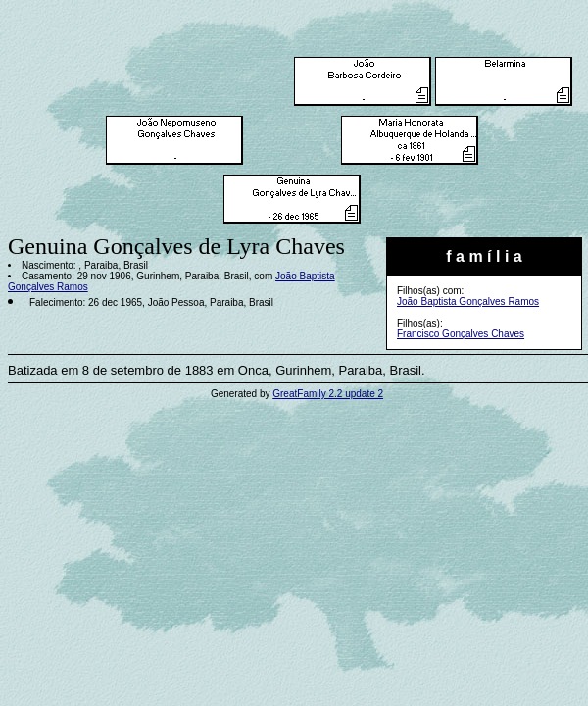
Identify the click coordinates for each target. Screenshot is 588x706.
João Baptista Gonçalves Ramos (468, 302)
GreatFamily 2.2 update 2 (328, 394)
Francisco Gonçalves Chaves (461, 334)
